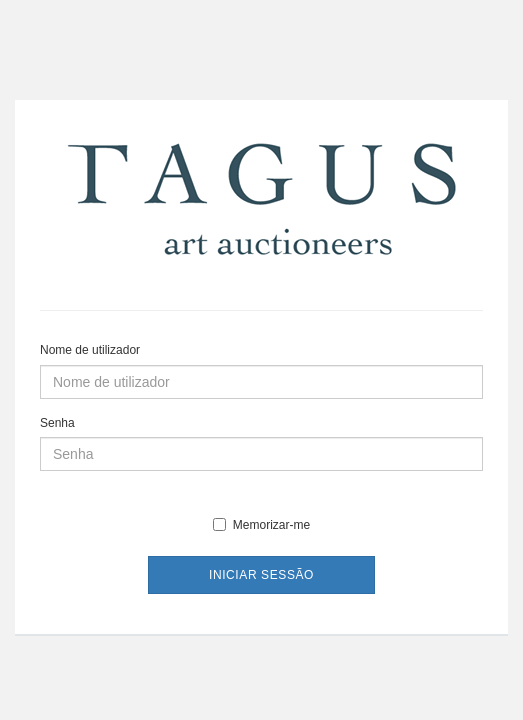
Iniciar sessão (261, 575)
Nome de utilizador (90, 350)
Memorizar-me (261, 525)
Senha (57, 423)
